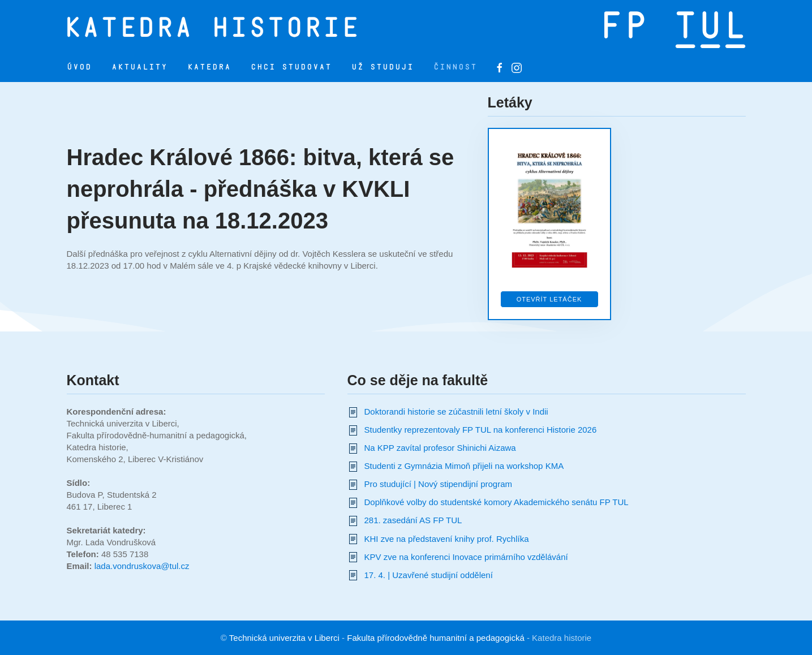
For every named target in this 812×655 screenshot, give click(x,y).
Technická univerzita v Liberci (284, 638)
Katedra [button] (209, 67)
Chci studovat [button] (291, 67)
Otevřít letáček (549, 299)
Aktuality (139, 67)
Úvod (79, 67)
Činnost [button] (455, 67)
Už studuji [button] (383, 67)
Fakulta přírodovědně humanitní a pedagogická (436, 638)
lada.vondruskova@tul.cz (142, 566)
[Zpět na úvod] (238, 27)
